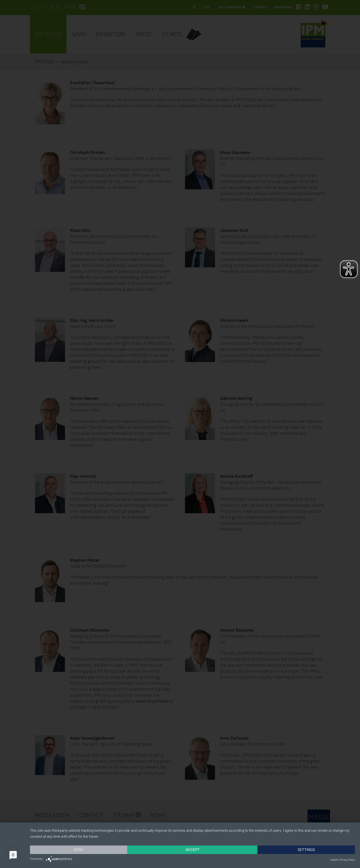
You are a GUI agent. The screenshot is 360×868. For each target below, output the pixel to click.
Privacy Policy (347, 860)
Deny (79, 850)
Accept (192, 850)
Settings (306, 850)
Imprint (334, 860)
